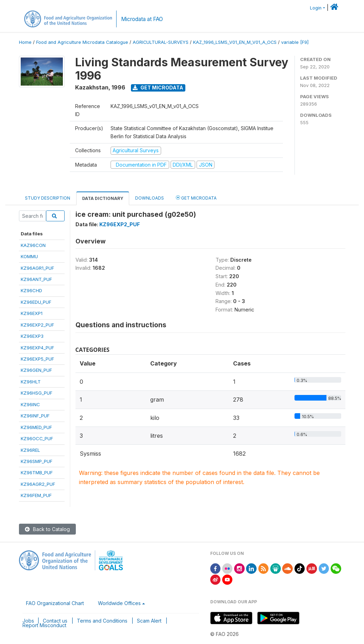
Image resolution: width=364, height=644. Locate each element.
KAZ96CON (33, 245)
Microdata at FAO (142, 19)
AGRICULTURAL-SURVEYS (161, 42)
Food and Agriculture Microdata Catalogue (82, 42)
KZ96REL (30, 450)
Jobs (28, 621)
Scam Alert (149, 621)
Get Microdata (158, 88)
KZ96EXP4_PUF (37, 348)
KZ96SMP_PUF (37, 461)
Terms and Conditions (102, 621)
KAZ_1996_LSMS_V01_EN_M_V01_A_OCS (235, 42)
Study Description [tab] (48, 198)
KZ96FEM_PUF (36, 495)
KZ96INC (30, 404)
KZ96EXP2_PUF (37, 325)
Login (316, 8)
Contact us (55, 621)
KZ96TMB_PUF (37, 472)
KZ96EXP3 (32, 336)
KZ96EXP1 (32, 313)
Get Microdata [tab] (196, 198)
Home (25, 42)
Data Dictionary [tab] (103, 198)
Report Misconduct (44, 625)
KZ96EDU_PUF (36, 302)
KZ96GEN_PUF (36, 370)
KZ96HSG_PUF (37, 393)
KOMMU (29, 256)
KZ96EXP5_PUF (37, 359)
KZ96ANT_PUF (36, 279)
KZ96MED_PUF (36, 427)
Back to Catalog (47, 529)
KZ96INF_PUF (35, 416)
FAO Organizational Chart (55, 603)
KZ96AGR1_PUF (37, 268)
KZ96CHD (31, 290)
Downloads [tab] (150, 198)
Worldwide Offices (119, 603)
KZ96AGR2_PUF (38, 484)
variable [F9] (295, 42)
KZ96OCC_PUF (37, 438)
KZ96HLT (31, 382)
